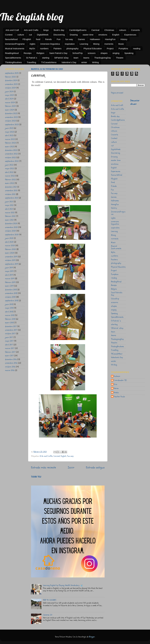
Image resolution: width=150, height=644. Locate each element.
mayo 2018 (9, 308)
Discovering (59, 35)
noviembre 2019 (11, 257)
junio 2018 (9, 304)
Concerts (135, 30)
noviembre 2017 (11, 330)
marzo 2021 (10, 213)
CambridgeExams (78, 30)
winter (84, 62)
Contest (9, 35)
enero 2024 (10, 110)
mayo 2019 (9, 271)
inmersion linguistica (50, 44)
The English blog (32, 17)
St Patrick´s (32, 58)
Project (110, 48)
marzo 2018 (10, 315)
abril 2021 (9, 209)
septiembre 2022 (12, 161)
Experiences (130, 35)
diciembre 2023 (11, 113)
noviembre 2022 (11, 154)
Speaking (129, 53)
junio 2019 (9, 268)
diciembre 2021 (11, 187)
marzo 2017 (10, 348)
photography (72, 48)
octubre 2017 (10, 334)
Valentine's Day (69, 62)
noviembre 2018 (11, 293)
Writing (95, 62)
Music (121, 44)
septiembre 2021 (12, 198)
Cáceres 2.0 (48, 615)
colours (123, 30)
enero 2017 (9, 356)
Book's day (59, 30)
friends (49, 39)
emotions (103, 35)
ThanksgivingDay (103, 58)
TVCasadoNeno (49, 62)
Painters (57, 48)
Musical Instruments (15, 48)
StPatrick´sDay (61, 58)
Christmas (109, 30)
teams (86, 58)
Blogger (92, 637)
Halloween (95, 39)
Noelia (116, 393)
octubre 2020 (10, 231)
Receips (28, 53)
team (76, 58)
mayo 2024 (10, 95)
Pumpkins (123, 48)
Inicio (71, 468)
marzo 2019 (10, 279)
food (38, 39)
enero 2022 (10, 183)
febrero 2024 (10, 106)
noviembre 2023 (11, 117)
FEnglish (27, 39)
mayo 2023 (10, 132)
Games (81, 39)
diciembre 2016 (11, 359)
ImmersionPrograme (15, 44)
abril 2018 (9, 312)
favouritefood (11, 39)
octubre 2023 (10, 121)
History (124, 39)
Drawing (74, 35)
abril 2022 (9, 172)
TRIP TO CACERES (50, 600)
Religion (40, 53)
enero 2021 (9, 220)
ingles (33, 44)
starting (46, 58)
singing (116, 53)
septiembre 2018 (12, 301)
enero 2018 (9, 323)
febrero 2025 (11, 77)
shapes (104, 53)
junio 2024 (9, 92)
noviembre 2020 (11, 227)
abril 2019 (9, 275)
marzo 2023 (10, 139)
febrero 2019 (10, 282)
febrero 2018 (10, 319)
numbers (44, 48)
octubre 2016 (10, 367)
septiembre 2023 (12, 125)
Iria (116, 384)
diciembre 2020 (11, 224)
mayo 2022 (10, 168)
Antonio (117, 376)
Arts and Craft (12, 30)
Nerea (116, 388)
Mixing (96, 44)
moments (109, 44)
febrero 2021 (10, 216)
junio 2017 (9, 337)
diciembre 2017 (11, 326)
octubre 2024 (10, 88)
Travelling (31, 62)
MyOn (32, 48)
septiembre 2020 (12, 235)
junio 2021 (9, 202)
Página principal (117, 93)
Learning (84, 44)
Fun (59, 39)
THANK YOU (36, 477)
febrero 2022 (10, 180)
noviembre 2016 (11, 363)
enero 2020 (10, 253)
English (116, 35)
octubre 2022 (10, 158)
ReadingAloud (12, 53)
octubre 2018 (10, 297)
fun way (69, 39)
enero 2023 (10, 147)
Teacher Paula (119, 397)
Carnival (95, 30)
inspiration (70, 44)
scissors (92, 53)
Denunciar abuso (135, 102)
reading (137, 48)
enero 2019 (9, 286)
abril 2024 (9, 99)
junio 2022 (9, 165)
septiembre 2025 (12, 73)
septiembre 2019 (12, 264)
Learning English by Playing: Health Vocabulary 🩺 (63, 585)
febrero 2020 (10, 249)
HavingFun (110, 39)
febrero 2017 (10, 352)
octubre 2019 (10, 260)
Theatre (120, 58)
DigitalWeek (43, 35)
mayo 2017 (9, 341)
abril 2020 (9, 242)
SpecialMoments (13, 58)
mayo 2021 (9, 205)
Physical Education (93, 48)
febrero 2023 (10, 143)
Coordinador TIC (120, 380)
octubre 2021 (10, 194)
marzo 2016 (10, 370)
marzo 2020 (10, 246)
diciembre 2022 (11, 150)
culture (21, 35)
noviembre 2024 (11, 84)
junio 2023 (9, 128)
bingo (46, 30)
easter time (88, 35)
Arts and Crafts (31, 30)
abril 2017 (9, 345)
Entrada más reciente (43, 468)
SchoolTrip (78, 53)
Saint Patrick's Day (58, 53)
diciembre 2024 (11, 80)
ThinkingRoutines (13, 62)
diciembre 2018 (11, 290)
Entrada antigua (95, 468)
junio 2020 (9, 238)
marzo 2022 (10, 176)
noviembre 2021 (11, 191)
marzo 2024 (10, 103)
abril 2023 (9, 135)
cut (30, 35)
